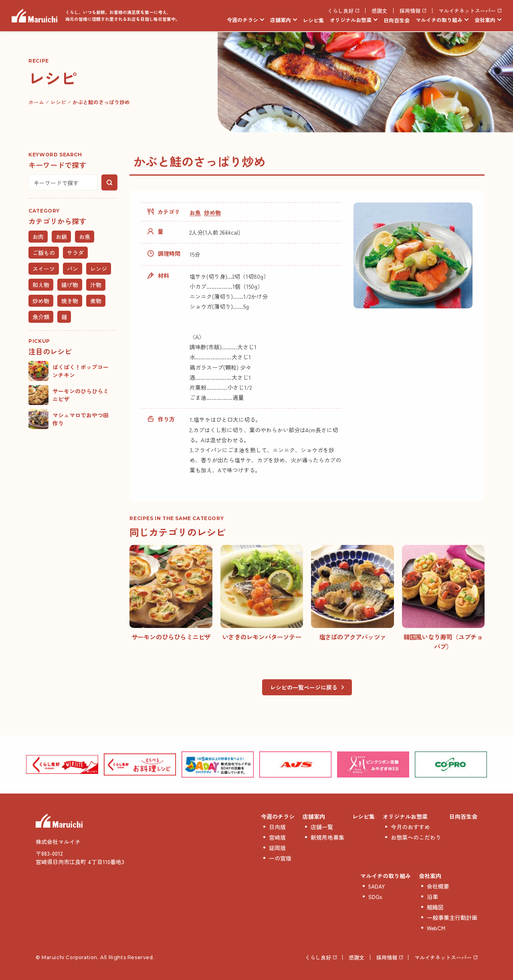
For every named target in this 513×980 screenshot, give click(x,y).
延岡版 (277, 848)
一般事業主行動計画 (452, 917)
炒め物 (212, 213)
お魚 (195, 213)
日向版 (277, 827)
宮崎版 (277, 837)
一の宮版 (280, 858)
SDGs (375, 897)
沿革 (432, 897)
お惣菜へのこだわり (416, 837)
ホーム (36, 102)
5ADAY (377, 886)
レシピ (58, 102)
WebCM (436, 928)
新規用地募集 (327, 837)
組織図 (435, 907)
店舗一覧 (322, 827)
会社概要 (438, 886)
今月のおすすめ (410, 827)
